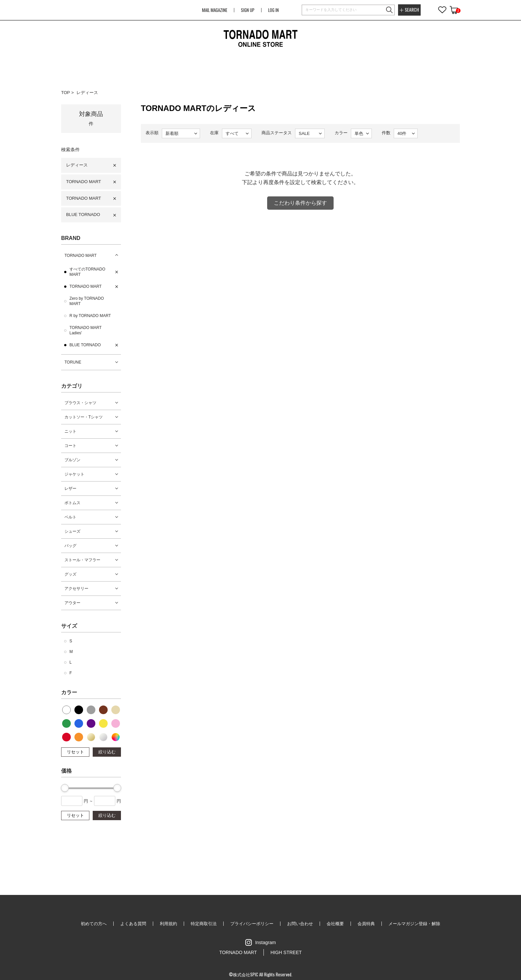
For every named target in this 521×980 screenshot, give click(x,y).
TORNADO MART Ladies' (86, 330)
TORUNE (73, 362)
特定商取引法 (204, 924)
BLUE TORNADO (83, 215)
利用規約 (168, 924)
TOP (66, 93)
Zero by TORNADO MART (87, 301)
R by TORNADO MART (90, 316)
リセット (75, 752)
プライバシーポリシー (252, 924)
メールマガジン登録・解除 (414, 924)
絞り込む (107, 752)
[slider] (65, 788)
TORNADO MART (84, 182)
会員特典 (366, 924)
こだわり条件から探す (300, 203)
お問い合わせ (300, 924)
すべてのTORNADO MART (87, 272)
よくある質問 (133, 924)
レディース (87, 93)
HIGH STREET (286, 952)
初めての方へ (94, 924)
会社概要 (335, 924)
